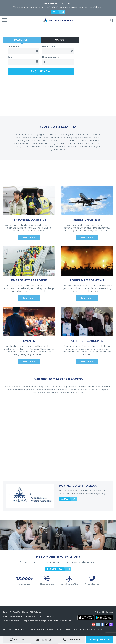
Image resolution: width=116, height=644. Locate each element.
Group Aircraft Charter (32, 621)
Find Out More (95, 7)
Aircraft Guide (66, 621)
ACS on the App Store (86, 618)
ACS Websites (36, 612)
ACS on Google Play (104, 618)
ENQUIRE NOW (55, 569)
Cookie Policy (50, 616)
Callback (72, 640)
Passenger (22, 40)
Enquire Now (99, 640)
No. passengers (50, 57)
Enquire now (41, 71)
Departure (13, 47)
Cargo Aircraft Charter (50, 621)
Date (10, 57)
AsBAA (64, 499)
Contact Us (7, 612)
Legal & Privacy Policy (35, 616)
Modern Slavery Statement (14, 616)
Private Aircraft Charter (12, 621)
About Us (17, 612)
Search (111, 20)
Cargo (60, 40)
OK (55, 12)
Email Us (44, 640)
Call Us (17, 640)
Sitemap (26, 612)
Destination (49, 47)
